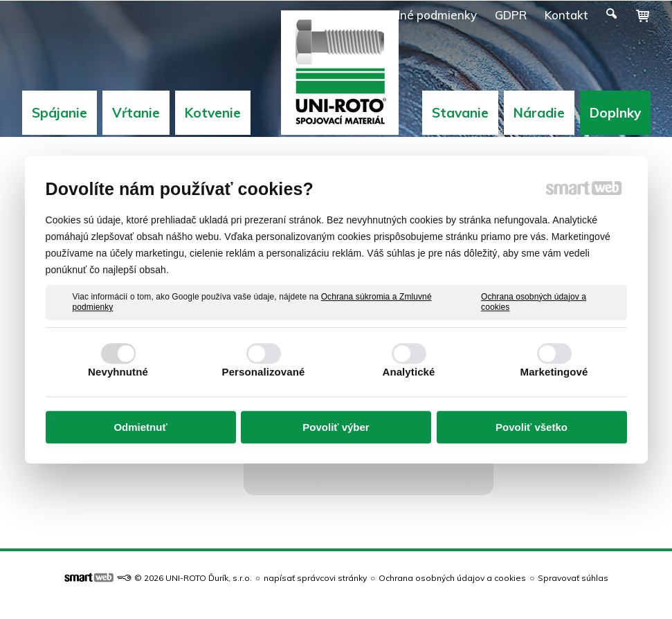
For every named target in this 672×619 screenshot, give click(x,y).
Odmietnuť (140, 427)
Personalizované (264, 372)
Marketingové (554, 372)
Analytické (408, 372)
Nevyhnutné (118, 372)
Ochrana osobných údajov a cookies (534, 302)
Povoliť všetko (532, 427)
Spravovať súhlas (573, 578)
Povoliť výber (336, 427)
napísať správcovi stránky (315, 578)
